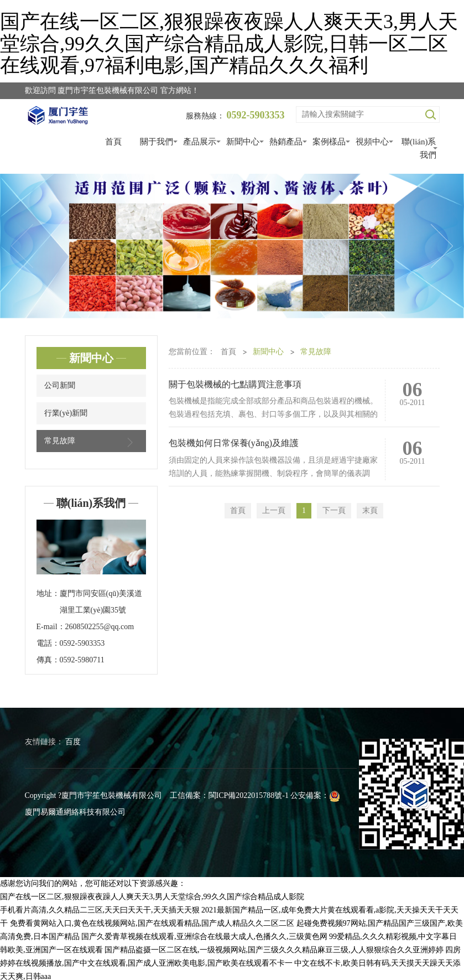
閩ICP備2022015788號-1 (249, 795)
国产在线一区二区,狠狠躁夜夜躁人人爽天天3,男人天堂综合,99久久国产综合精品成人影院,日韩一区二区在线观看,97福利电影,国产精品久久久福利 (229, 43)
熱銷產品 (286, 142)
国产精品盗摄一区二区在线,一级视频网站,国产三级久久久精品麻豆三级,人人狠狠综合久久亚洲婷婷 (274, 950)
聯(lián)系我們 (419, 148)
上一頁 (274, 510)
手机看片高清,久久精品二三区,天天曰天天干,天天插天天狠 (100, 910)
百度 (73, 742)
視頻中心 (372, 142)
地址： (48, 593)
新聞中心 (243, 142)
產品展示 (200, 142)
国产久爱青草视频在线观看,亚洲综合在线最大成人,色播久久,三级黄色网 (204, 937)
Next (442, 246)
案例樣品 (329, 142)
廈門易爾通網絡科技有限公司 (75, 812)
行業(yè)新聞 (66, 413)
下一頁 (334, 510)
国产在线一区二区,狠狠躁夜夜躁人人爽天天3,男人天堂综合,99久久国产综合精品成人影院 (152, 897)
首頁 (113, 142)
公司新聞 (60, 385)
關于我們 (157, 142)
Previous (22, 246)
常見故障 (91, 442)
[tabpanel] (232, 246)
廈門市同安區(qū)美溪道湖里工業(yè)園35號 (101, 602)
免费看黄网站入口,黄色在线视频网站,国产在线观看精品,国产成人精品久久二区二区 (152, 923)
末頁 (370, 510)
